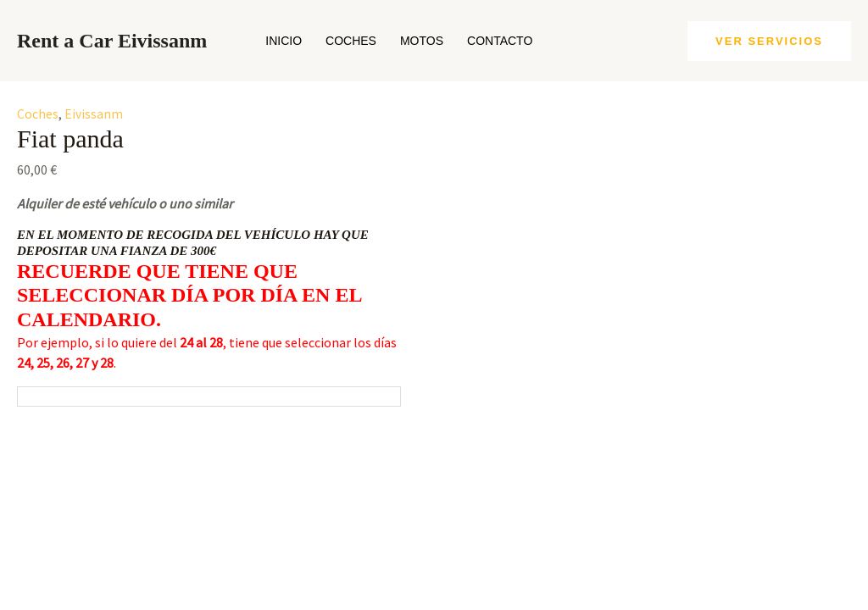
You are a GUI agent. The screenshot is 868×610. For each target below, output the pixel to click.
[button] (769, 41)
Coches (351, 41)
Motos (422, 41)
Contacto (500, 41)
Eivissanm (94, 114)
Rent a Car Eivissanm (112, 41)
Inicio (284, 41)
